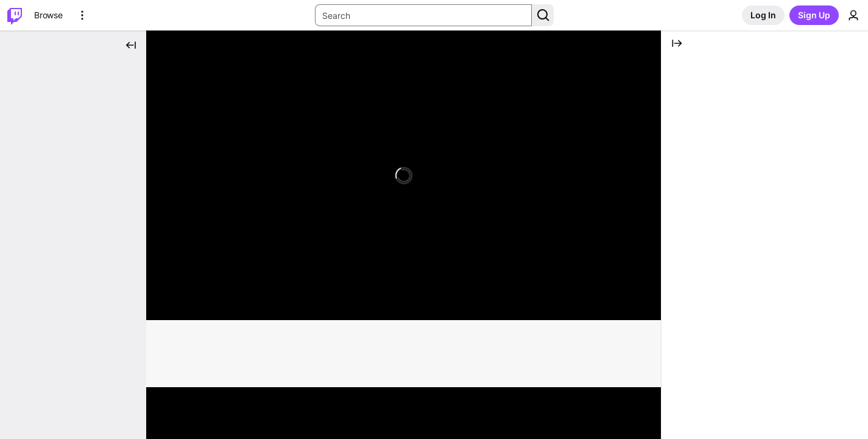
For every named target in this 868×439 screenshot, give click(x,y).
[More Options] (82, 15)
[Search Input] (423, 15)
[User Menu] (853, 15)
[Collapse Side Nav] (131, 45)
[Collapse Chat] (677, 43)
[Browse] (48, 15)
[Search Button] (543, 15)
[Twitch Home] (15, 15)
